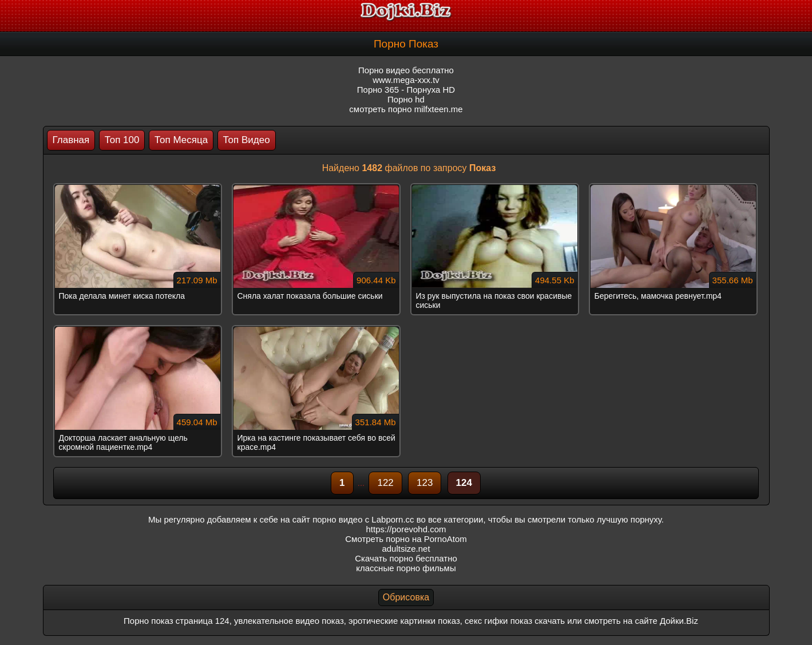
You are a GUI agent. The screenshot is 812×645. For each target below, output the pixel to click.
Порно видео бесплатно (406, 70)
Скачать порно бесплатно (406, 558)
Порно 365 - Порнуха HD (406, 90)
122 (385, 483)
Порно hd (406, 99)
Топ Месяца (181, 140)
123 (425, 483)
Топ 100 (122, 140)
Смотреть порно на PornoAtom (406, 539)
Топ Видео (247, 140)
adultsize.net (406, 549)
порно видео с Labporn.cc (363, 519)
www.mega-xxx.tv (406, 80)
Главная (71, 140)
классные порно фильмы (406, 568)
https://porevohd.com (406, 529)
